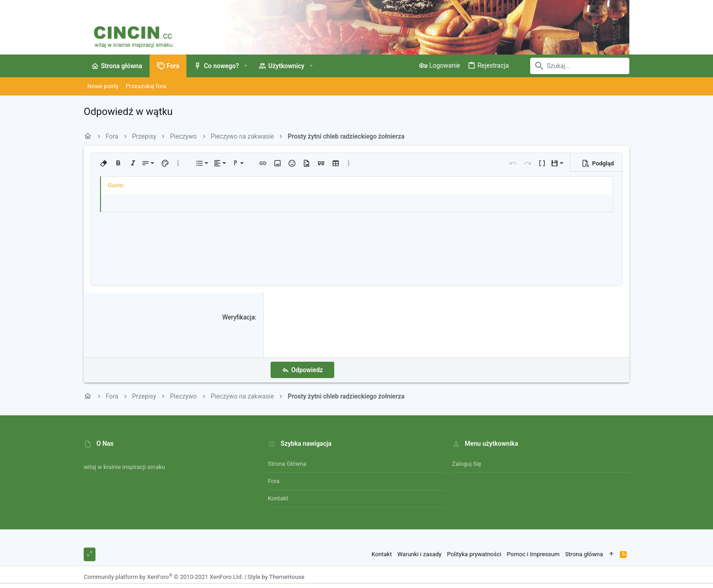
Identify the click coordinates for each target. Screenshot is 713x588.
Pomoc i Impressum (533, 554)
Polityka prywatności (474, 554)
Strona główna (287, 464)
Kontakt (278, 498)
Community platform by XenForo (163, 577)
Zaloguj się (467, 464)
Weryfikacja (239, 317)
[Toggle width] (90, 554)
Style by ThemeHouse (276, 577)
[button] (245, 66)
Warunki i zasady (419, 554)
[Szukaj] (572, 66)
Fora (274, 481)
